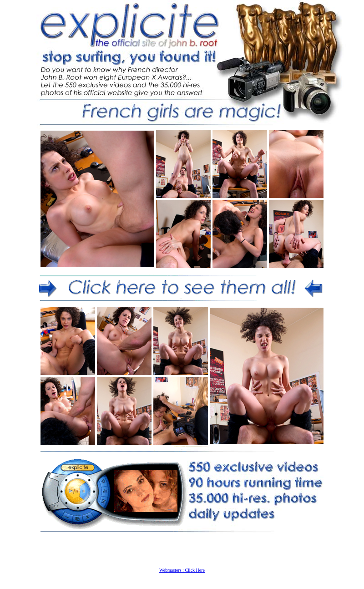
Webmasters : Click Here (182, 570)
